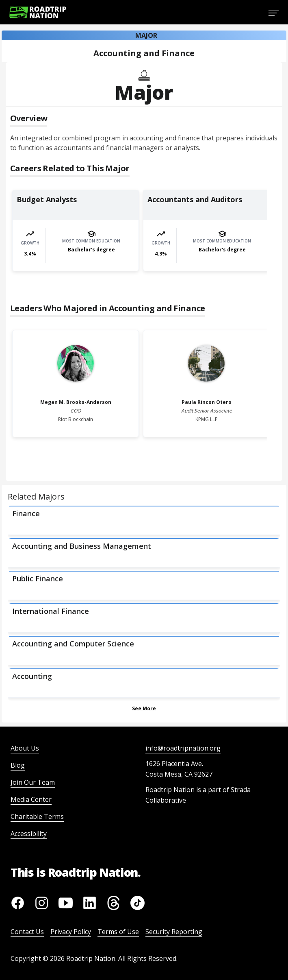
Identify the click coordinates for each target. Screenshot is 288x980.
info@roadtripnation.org (183, 748)
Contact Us (27, 932)
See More (144, 708)
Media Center (31, 799)
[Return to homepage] (38, 12)
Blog (18, 765)
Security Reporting (174, 932)
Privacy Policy (71, 932)
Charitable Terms (37, 816)
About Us (25, 748)
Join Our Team (33, 782)
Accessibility (29, 834)
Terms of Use (118, 932)
